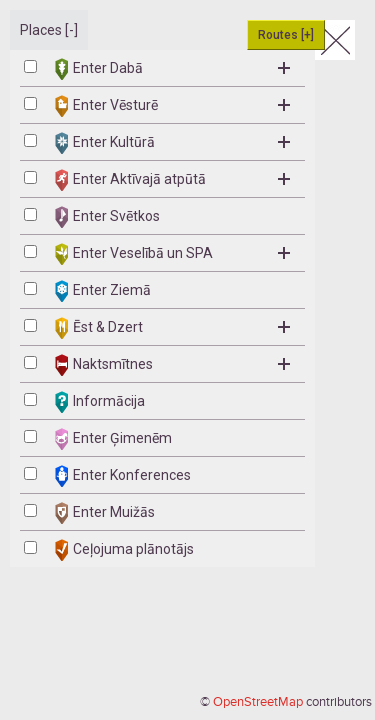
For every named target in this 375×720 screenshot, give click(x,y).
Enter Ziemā (103, 291)
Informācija (100, 402)
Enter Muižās (105, 513)
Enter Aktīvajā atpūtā (172, 180)
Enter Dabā (172, 69)
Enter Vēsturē (172, 106)
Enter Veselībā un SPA (172, 254)
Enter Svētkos (107, 217)
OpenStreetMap (258, 702)
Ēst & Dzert (172, 328)
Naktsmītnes (172, 365)
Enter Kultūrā (172, 143)
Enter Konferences (123, 476)
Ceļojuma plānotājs (124, 550)
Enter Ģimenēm (113, 439)
